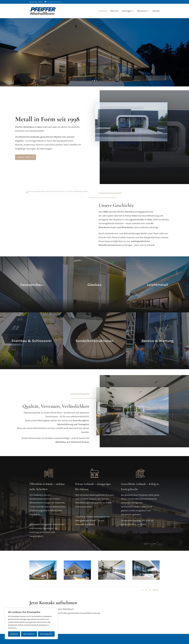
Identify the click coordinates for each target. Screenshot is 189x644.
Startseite (103, 11)
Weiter (156, 590)
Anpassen (14, 634)
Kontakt (156, 11)
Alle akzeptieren (46, 634)
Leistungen (127, 11)
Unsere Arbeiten (25, 157)
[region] (31, 624)
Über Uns (114, 11)
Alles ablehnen (29, 634)
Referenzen (142, 11)
